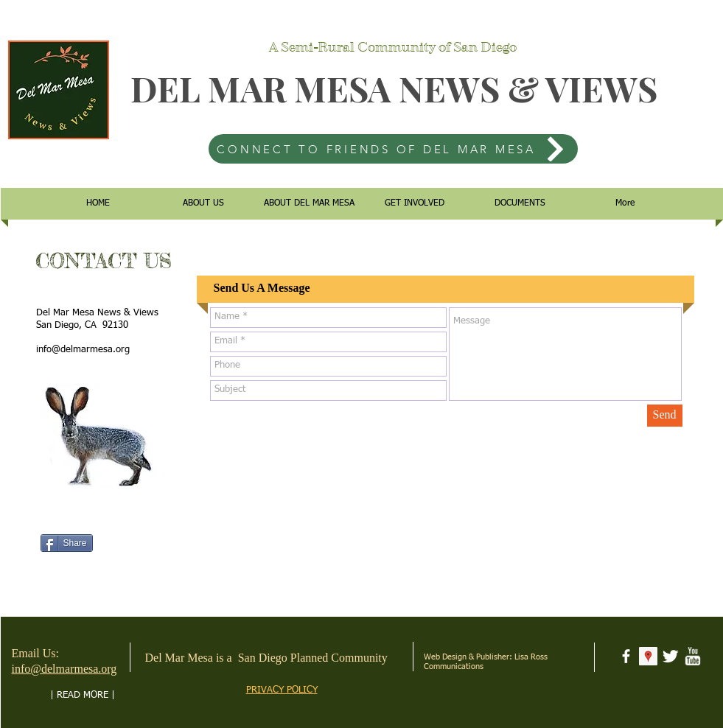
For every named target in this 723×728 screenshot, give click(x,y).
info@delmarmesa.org (83, 350)
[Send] (665, 416)
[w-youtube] (692, 656)
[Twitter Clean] (670, 656)
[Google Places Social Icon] (648, 656)
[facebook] (626, 656)
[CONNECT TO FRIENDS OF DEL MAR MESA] (393, 149)
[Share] (67, 543)
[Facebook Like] (69, 522)
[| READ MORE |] (83, 696)
